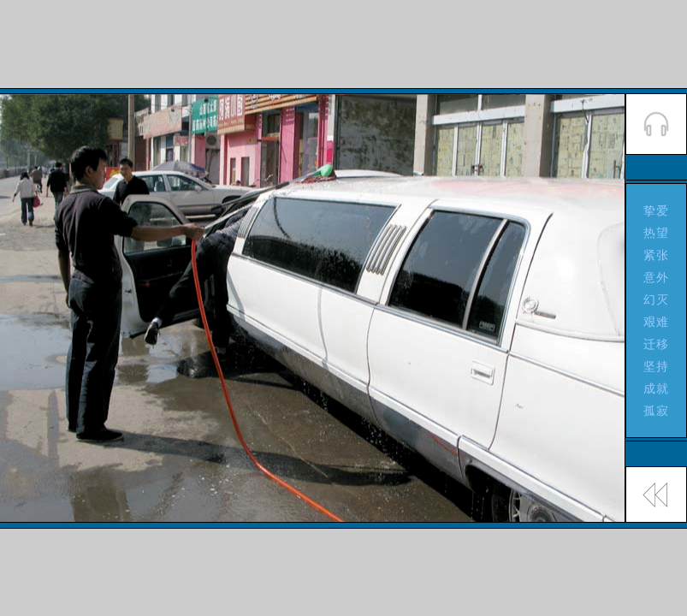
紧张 (657, 255)
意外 (657, 277)
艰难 (657, 322)
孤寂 (657, 411)
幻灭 (657, 299)
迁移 (657, 344)
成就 (657, 388)
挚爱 (657, 210)
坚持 (657, 366)
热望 (657, 233)
